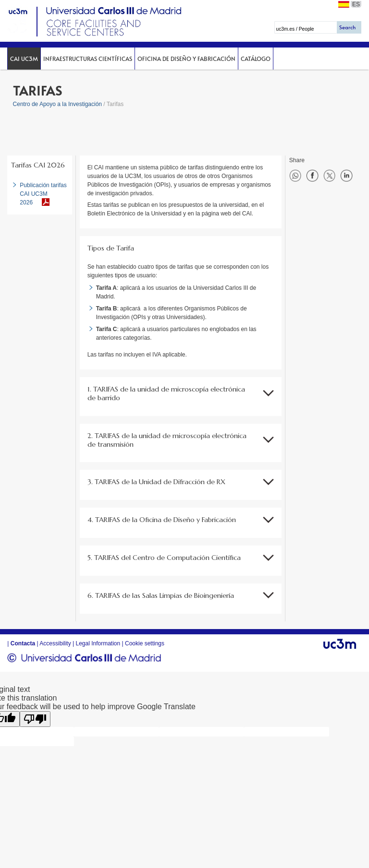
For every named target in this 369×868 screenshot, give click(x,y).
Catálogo (256, 59)
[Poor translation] (35, 719)
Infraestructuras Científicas (88, 59)
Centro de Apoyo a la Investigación (57, 104)
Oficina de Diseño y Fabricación (186, 59)
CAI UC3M (24, 59)
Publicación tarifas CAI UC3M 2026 (43, 194)
